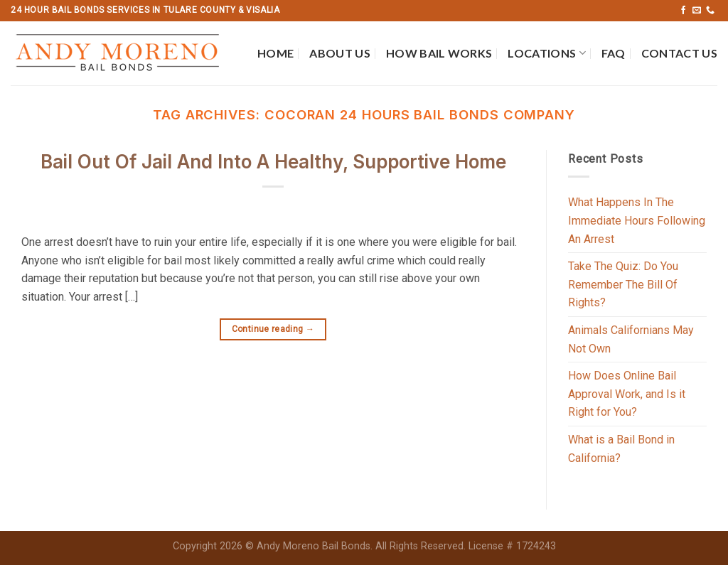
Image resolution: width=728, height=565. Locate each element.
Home (275, 53)
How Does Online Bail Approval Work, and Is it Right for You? (627, 394)
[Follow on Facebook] (683, 11)
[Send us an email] (697, 11)
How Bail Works (439, 53)
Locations (546, 53)
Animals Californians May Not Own (631, 339)
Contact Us (679, 53)
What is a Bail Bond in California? (621, 449)
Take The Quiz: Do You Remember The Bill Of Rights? (623, 284)
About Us (340, 53)
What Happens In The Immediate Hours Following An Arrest (637, 220)
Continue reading (273, 329)
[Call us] (710, 11)
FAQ (614, 53)
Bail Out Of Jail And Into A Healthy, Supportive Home (273, 162)
